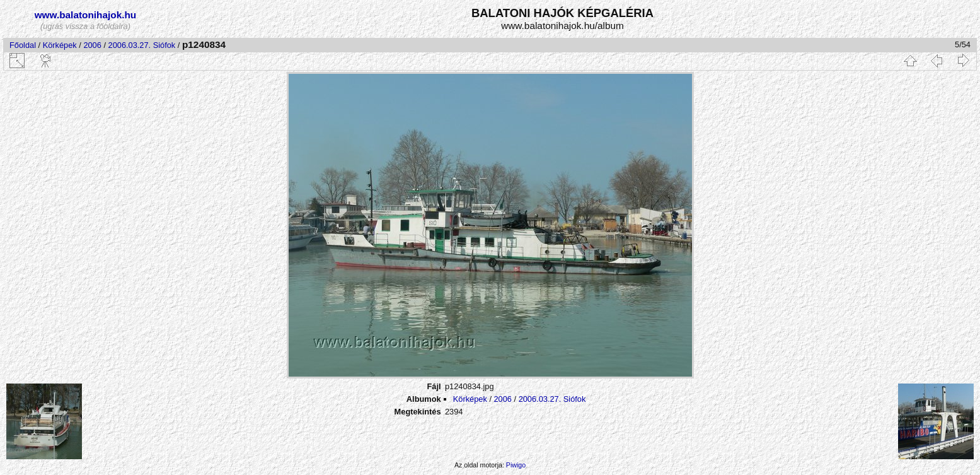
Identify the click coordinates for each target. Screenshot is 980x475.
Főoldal (23, 45)
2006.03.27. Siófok (142, 45)
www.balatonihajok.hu (86, 15)
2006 (92, 45)
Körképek (60, 45)
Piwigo (516, 465)
